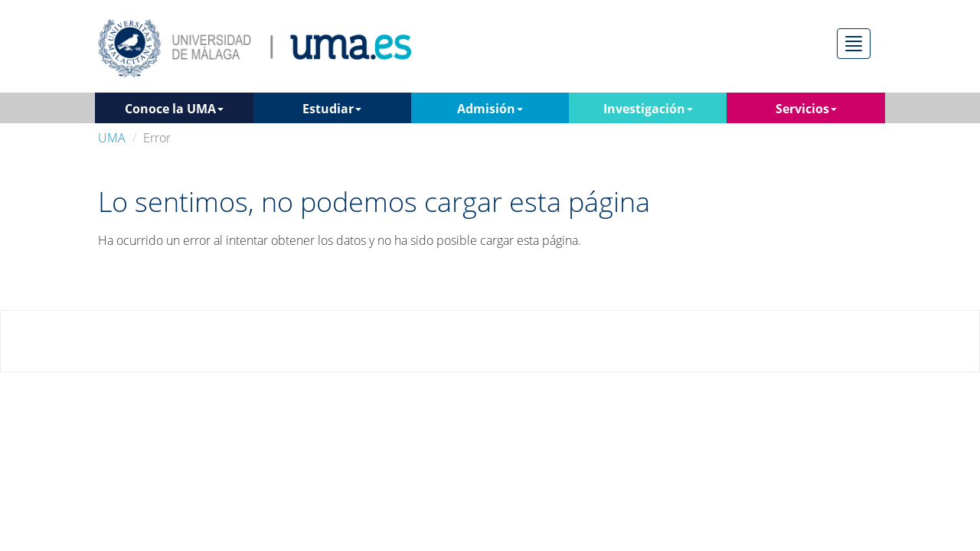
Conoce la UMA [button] (174, 109)
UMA (112, 138)
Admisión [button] (490, 109)
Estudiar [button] (332, 109)
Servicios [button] (806, 109)
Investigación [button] (648, 109)
